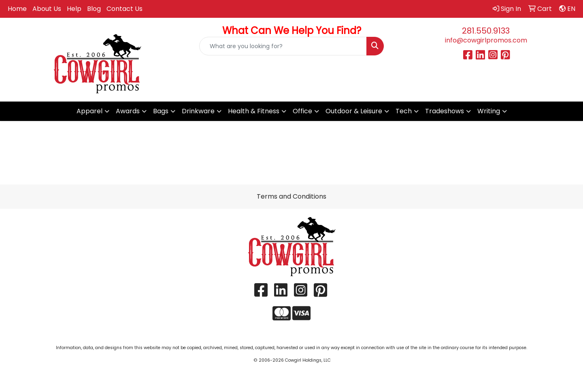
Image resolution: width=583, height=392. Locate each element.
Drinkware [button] (198, 111)
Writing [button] (489, 111)
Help (74, 9)
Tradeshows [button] (445, 111)
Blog (94, 9)
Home (17, 9)
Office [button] (302, 111)
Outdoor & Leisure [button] (354, 111)
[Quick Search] (283, 46)
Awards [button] (128, 111)
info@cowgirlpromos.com (486, 40)
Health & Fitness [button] (254, 111)
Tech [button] (404, 111)
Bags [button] (161, 111)
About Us (47, 9)
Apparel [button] (89, 111)
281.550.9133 (486, 31)
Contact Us (124, 9)
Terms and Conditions (291, 196)
